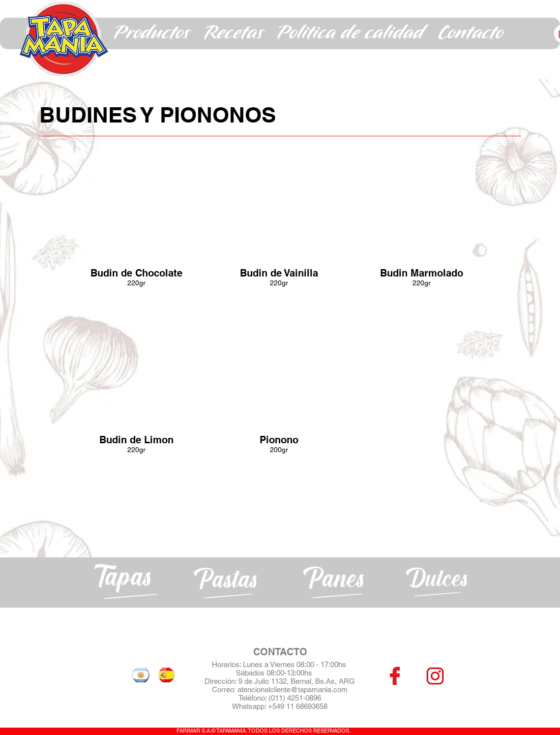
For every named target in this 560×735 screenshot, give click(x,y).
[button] (152, 33)
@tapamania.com (319, 689)
